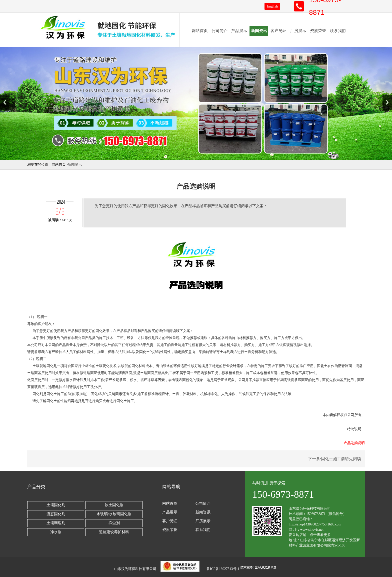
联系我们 (338, 31)
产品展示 (239, 31)
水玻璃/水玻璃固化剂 (114, 514)
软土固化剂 (114, 505)
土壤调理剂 (56, 523)
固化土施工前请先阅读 (341, 459)
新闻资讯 (259, 31)
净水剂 (56, 532)
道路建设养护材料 (114, 532)
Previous (5, 102)
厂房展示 (298, 31)
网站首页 (200, 31)
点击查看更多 (320, 535)
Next (387, 102)
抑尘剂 (114, 523)
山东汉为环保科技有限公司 (137, 569)
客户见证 (278, 31)
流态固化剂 (56, 514)
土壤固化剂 (56, 505)
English (272, 6)
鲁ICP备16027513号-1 (223, 569)
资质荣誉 (318, 31)
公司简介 (219, 31)
